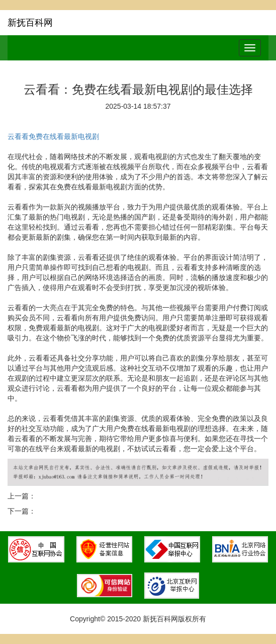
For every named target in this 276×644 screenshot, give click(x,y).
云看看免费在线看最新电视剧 (53, 136)
